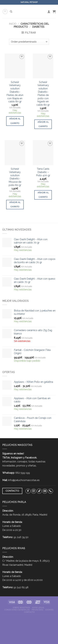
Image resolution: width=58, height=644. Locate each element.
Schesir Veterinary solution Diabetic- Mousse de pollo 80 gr (15, 177)
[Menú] (5, 12)
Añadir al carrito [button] (15, 121)
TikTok (6, 458)
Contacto (29, 612)
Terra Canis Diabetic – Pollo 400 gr (43, 172)
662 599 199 (23, 473)
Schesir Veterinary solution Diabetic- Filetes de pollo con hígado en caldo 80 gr (43, 94)
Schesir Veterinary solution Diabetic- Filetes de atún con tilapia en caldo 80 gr (15, 92)
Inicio (13, 24)
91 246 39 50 (21, 537)
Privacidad (37, 610)
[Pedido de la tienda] (29, 42)
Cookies (49, 610)
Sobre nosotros (21, 608)
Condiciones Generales (17, 610)
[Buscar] (11, 12)
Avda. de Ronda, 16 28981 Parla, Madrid (25, 515)
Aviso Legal (38, 608)
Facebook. (31, 458)
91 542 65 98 (21, 587)
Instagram (17, 458)
